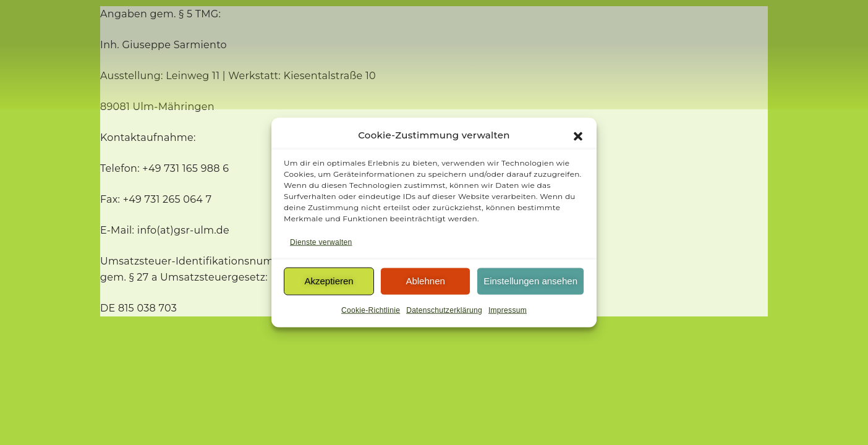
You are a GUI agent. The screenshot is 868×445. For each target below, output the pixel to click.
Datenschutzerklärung (444, 313)
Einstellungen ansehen (530, 283)
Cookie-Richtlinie (371, 313)
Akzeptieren (329, 283)
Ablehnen (425, 283)
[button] (578, 138)
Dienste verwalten (321, 245)
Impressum (508, 313)
